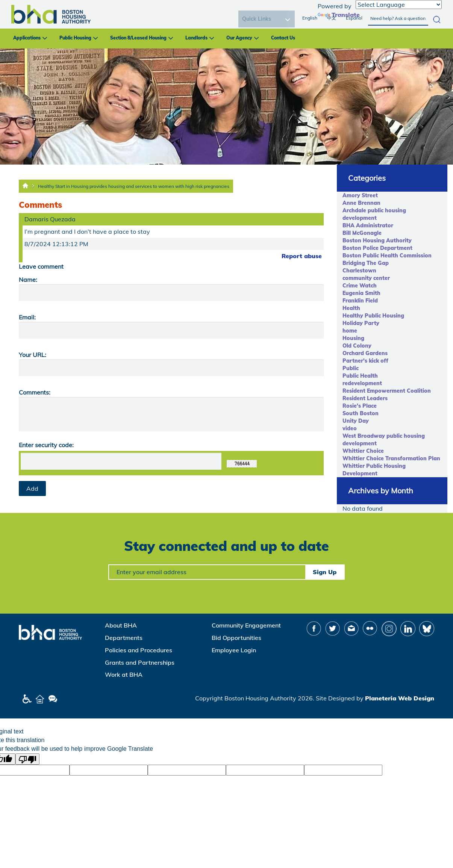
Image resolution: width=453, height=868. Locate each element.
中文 (332, 18)
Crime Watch (360, 286)
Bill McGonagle (362, 233)
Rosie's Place (360, 406)
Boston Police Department (377, 248)
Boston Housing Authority (377, 240)
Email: (27, 317)
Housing (353, 338)
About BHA (121, 625)
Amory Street (360, 195)
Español (354, 18)
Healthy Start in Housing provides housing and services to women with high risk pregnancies (134, 186)
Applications (27, 38)
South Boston (361, 413)
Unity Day (356, 421)
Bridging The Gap (366, 263)
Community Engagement (246, 625)
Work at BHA (124, 674)
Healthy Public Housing (373, 316)
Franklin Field (360, 301)
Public (351, 368)
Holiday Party (361, 323)
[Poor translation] (27, 759)
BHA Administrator (368, 225)
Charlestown (359, 271)
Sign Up (325, 572)
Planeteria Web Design (400, 698)
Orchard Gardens (365, 353)
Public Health (360, 376)
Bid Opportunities (236, 638)
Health (351, 308)
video (350, 428)
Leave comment (41, 266)
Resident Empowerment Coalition (387, 391)
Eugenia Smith (361, 293)
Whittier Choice (363, 451)
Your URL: (33, 355)
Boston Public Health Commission (387, 256)
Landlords (196, 38)
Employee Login (234, 650)
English (310, 18)
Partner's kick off (365, 361)
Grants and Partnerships (140, 662)
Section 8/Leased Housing (138, 38)
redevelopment (362, 383)
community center (366, 278)
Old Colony (357, 346)
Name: (28, 280)
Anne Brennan (361, 203)
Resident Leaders (365, 398)
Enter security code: (46, 445)
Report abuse (302, 256)
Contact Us (283, 38)
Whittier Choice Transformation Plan (391, 458)
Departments (124, 638)
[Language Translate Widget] (399, 5)
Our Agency (239, 38)
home (350, 331)
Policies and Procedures (139, 650)
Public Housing (75, 38)
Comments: (35, 392)
